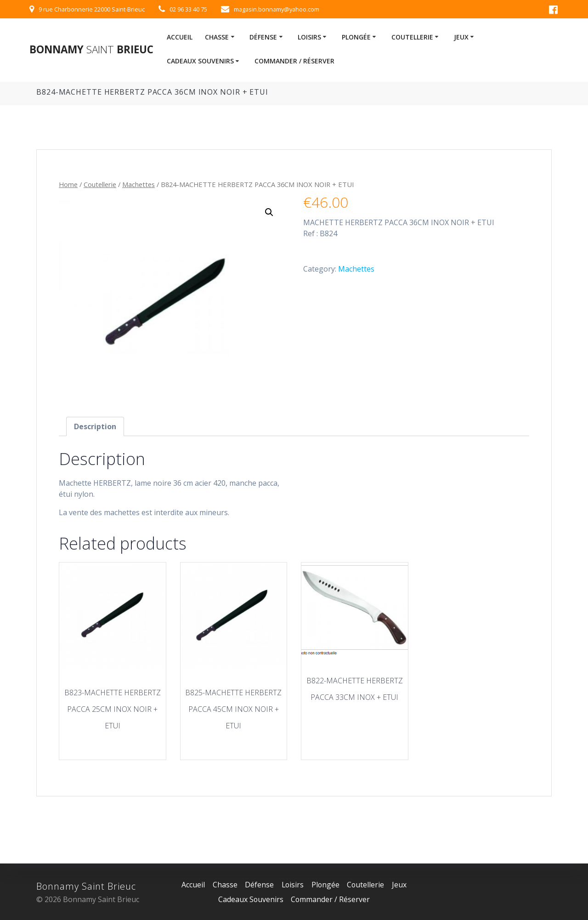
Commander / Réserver (294, 61)
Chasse (217, 37)
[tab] (95, 426)
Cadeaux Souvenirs (200, 61)
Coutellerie (412, 37)
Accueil (180, 37)
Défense (263, 37)
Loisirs (309, 37)
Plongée (356, 37)
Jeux (461, 37)
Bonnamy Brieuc (91, 50)
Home (68, 184)
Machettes (139, 184)
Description (95, 426)
